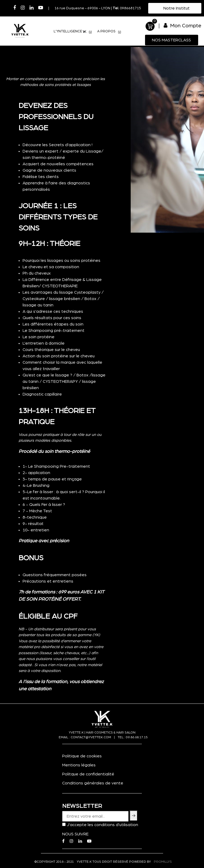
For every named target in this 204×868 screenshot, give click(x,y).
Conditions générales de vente (93, 783)
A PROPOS (109, 32)
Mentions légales (79, 765)
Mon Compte (182, 26)
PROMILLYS (163, 862)
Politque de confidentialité (88, 774)
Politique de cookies (82, 756)
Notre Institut (176, 8)
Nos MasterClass (171, 40)
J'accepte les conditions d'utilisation (102, 825)
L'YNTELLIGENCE (73, 32)
